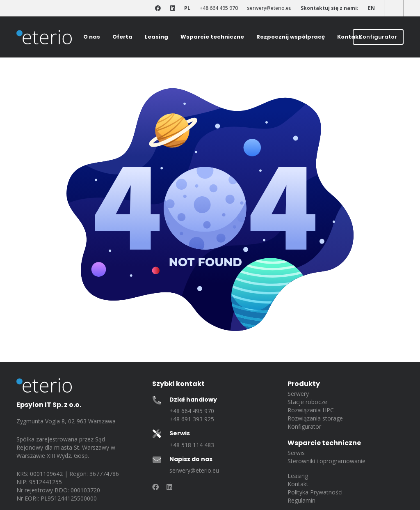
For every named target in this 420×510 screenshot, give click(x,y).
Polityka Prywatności (315, 492)
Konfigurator (304, 426)
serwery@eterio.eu (194, 470)
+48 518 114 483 (192, 445)
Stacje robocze (307, 402)
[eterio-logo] (44, 37)
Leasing (298, 476)
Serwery (298, 394)
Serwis (296, 453)
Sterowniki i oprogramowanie (326, 461)
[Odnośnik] (158, 8)
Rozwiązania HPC (311, 410)
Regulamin (301, 500)
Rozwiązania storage (315, 418)
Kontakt (298, 484)
